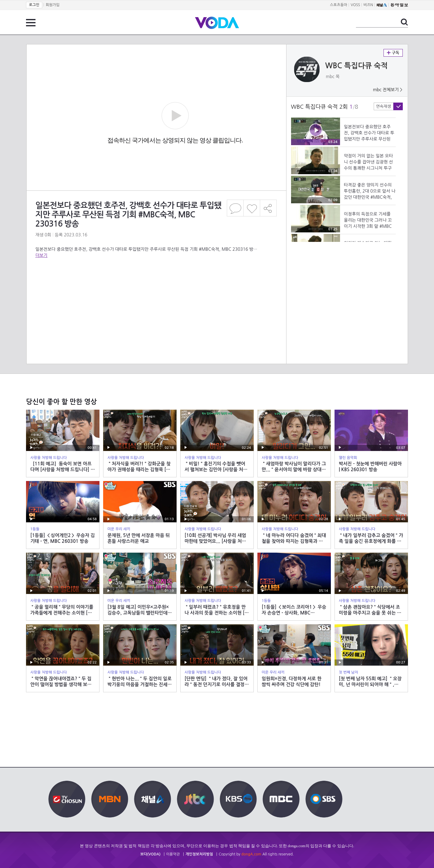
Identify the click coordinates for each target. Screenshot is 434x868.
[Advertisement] (156, 283)
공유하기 (268, 208)
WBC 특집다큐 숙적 (357, 66)
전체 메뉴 (31, 23)
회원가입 (52, 5)
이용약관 (173, 854)
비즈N (368, 5)
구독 (393, 53)
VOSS (355, 5)
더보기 (41, 255)
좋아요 (252, 208)
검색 (404, 22)
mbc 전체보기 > (387, 90)
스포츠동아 (339, 5)
